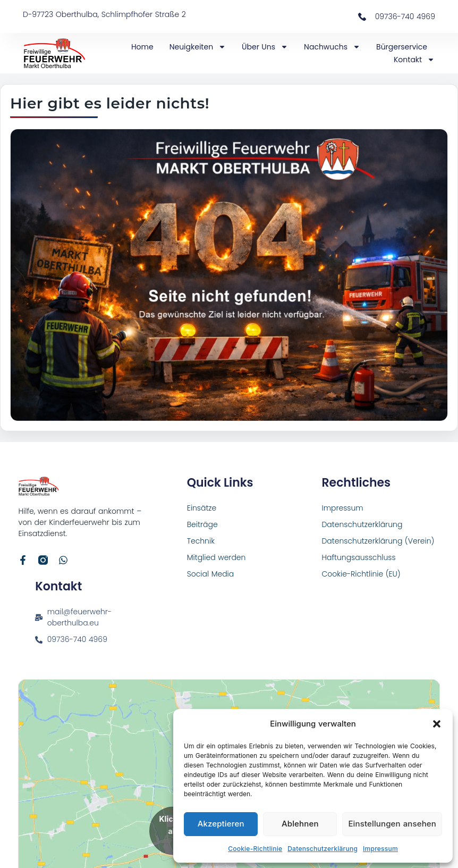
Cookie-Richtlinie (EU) (361, 574)
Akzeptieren (221, 824)
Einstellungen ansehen (392, 824)
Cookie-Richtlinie (255, 849)
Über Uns (265, 47)
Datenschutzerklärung (323, 849)
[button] (437, 724)
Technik (201, 541)
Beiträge (202, 524)
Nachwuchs (332, 47)
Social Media (211, 574)
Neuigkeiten (198, 47)
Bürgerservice (402, 47)
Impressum (380, 849)
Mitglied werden (217, 557)
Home (142, 47)
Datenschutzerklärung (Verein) (378, 541)
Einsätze (202, 508)
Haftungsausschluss (358, 557)
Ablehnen (300, 824)
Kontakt (414, 60)
